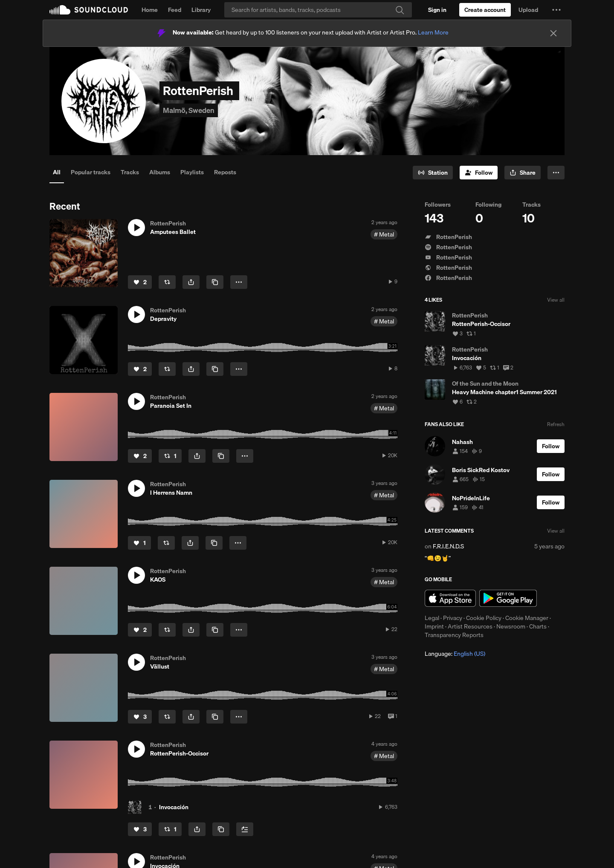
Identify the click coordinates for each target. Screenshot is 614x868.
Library (201, 10)
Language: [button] (455, 654)
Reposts (225, 172)
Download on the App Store (450, 598)
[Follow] (479, 173)
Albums (160, 172)
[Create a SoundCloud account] (485, 10)
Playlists (192, 172)
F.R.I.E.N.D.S (448, 546)
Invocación (174, 807)
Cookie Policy (484, 618)
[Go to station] (433, 173)
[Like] (140, 282)
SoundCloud (89, 10)
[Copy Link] (215, 282)
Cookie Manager (527, 618)
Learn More (433, 32)
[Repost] (167, 282)
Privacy (453, 618)
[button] (556, 10)
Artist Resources (470, 626)
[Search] (318, 10)
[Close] (553, 33)
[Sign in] (437, 10)
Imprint (434, 626)
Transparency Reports (454, 635)
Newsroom (511, 626)
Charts (538, 626)
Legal (432, 618)
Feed (175, 10)
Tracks (130, 172)
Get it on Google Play (508, 598)
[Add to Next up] (245, 829)
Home (150, 10)
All (57, 172)
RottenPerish (448, 237)
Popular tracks (91, 172)
